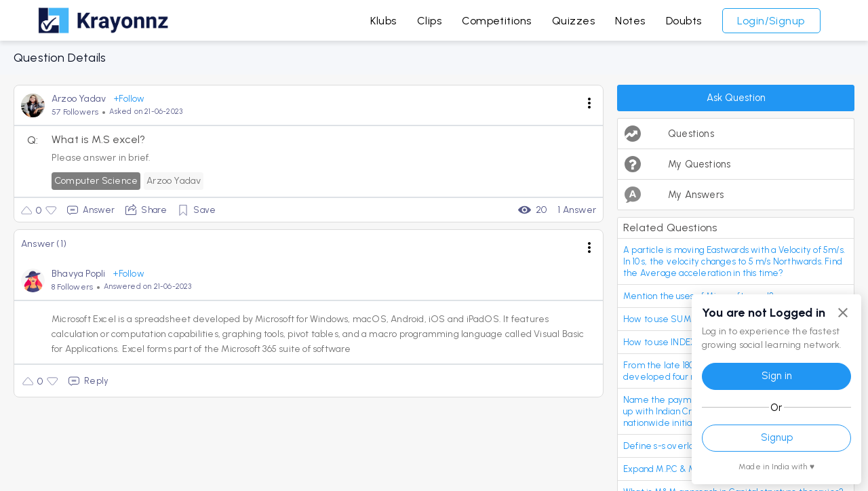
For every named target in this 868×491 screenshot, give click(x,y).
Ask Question (736, 98)
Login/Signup (771, 21)
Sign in (777, 376)
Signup (777, 437)
